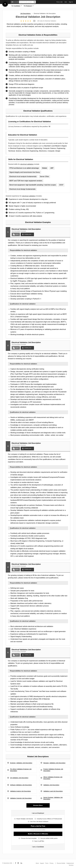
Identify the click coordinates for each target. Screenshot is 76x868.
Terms (47, 863)
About (37, 863)
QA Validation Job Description (19, 778)
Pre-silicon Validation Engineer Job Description (21, 770)
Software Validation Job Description (21, 785)
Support (42, 863)
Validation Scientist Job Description (21, 798)
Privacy (52, 863)
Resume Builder (61, 863)
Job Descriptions (25, 13)
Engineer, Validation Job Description (21, 763)
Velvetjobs (5, 4)
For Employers (29, 6)
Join (66, 2)
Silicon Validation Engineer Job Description (53, 778)
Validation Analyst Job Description (20, 791)
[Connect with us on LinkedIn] (21, 863)
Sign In (71, 2)
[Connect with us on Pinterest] (18, 863)
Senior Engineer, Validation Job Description (53, 798)
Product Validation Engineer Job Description (53, 770)
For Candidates (17, 6)
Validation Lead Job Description (53, 791)
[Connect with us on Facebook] (16, 863)
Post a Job (60, 2)
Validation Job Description (51, 785)
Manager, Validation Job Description (54, 763)
